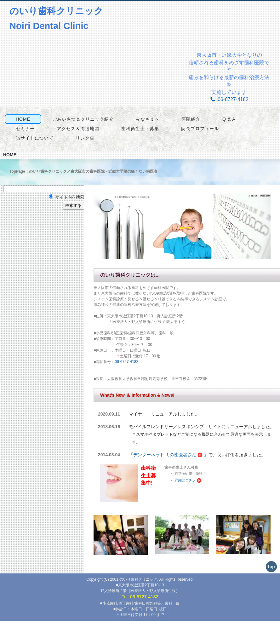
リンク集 (83, 166)
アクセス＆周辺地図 (76, 156)
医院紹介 (189, 147)
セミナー (23, 156)
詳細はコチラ (185, 502)
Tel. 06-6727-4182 (140, 620)
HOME (21, 147)
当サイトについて (32, 166)
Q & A (227, 147)
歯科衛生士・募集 (138, 156)
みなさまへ (145, 147)
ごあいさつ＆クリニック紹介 (81, 147)
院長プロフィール (198, 156)
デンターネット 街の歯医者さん (163, 477)
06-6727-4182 (229, 99)
